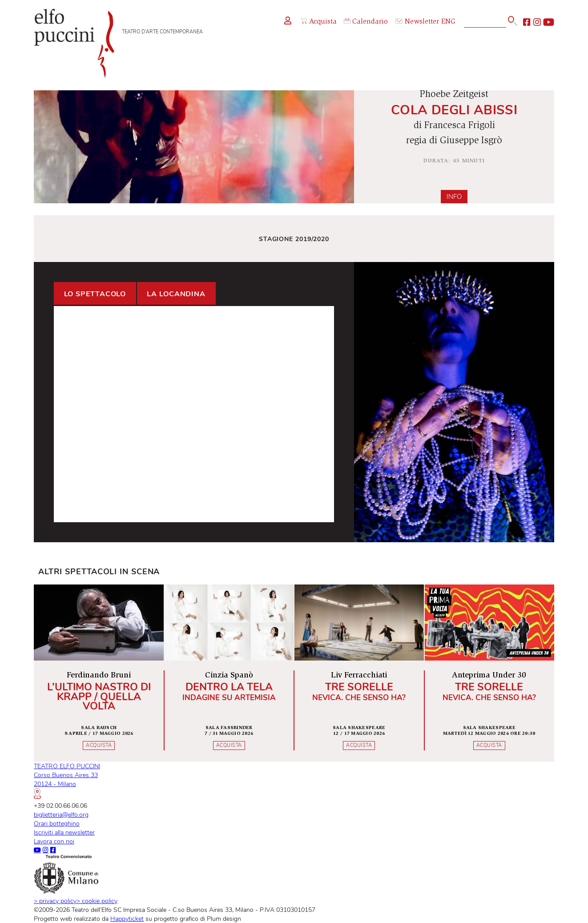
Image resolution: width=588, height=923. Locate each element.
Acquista (319, 22)
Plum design (224, 919)
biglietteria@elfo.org (61, 814)
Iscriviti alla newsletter (64, 832)
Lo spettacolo (95, 294)
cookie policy (97, 901)
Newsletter (417, 22)
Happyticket (127, 919)
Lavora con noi (54, 841)
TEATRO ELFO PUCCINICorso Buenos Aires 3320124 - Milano (67, 780)
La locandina (176, 294)
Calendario (366, 22)
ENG (448, 22)
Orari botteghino (57, 823)
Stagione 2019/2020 (294, 239)
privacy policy (55, 901)
